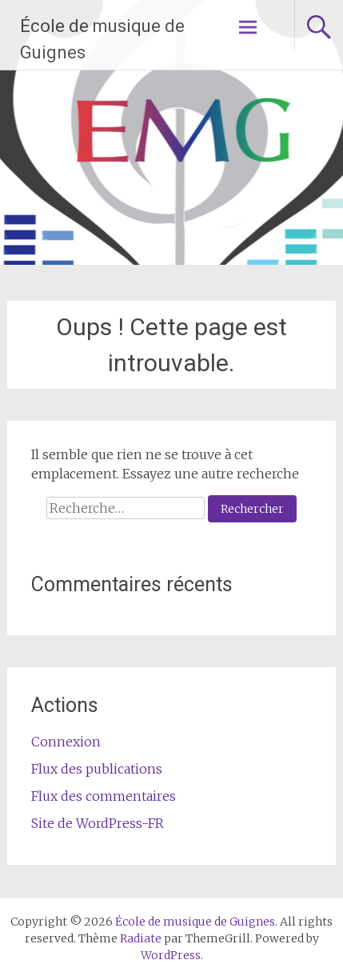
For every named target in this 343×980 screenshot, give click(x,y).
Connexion (66, 742)
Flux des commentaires (104, 796)
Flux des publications (97, 769)
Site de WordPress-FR (98, 823)
